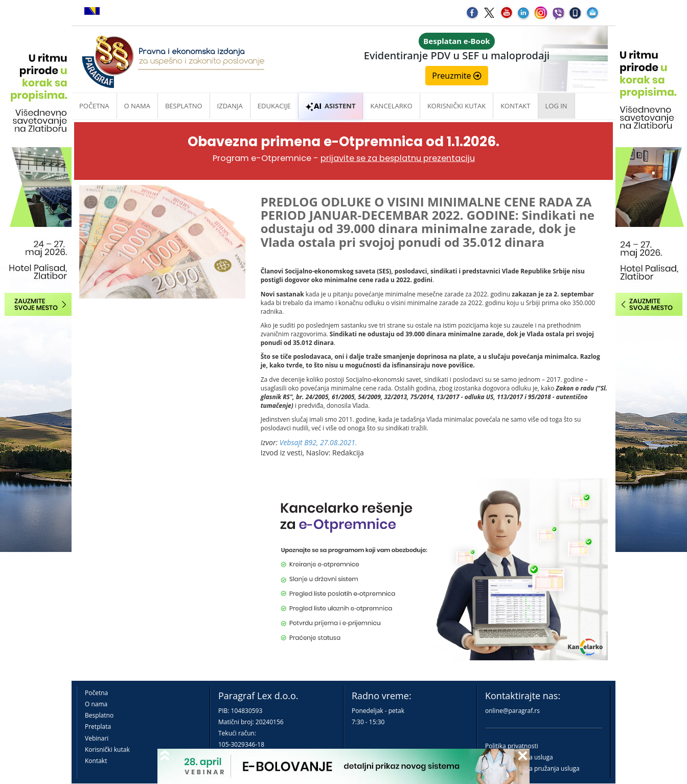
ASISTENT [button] (331, 106)
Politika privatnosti (512, 746)
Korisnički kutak (107, 750)
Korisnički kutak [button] (456, 106)
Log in (556, 106)
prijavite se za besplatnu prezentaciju (398, 158)
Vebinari (97, 738)
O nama (137, 106)
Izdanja (230, 106)
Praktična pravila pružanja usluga (532, 768)
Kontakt (96, 761)
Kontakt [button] (515, 106)
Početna (94, 106)
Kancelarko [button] (391, 106)
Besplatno (184, 106)
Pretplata (98, 727)
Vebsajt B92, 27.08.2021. (318, 442)
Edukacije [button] (274, 106)
